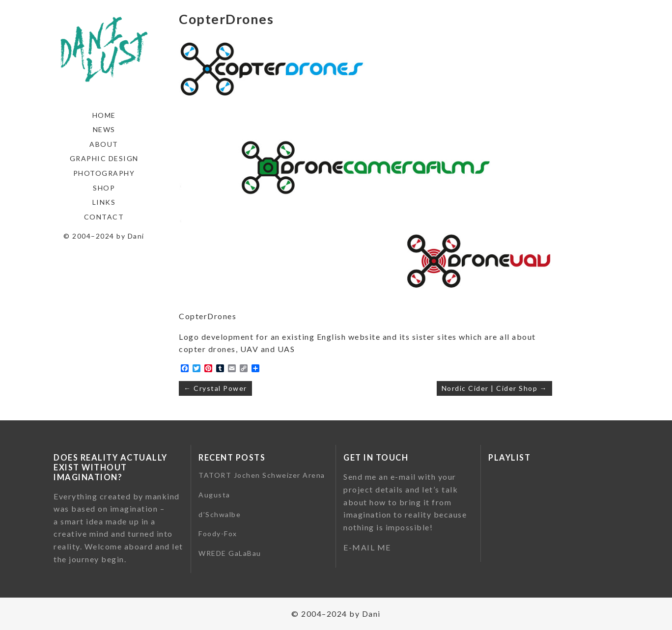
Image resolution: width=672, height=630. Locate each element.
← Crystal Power (215, 388)
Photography (104, 173)
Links (104, 202)
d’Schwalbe (220, 514)
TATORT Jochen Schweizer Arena (262, 475)
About (104, 144)
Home (104, 115)
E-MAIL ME (367, 547)
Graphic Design (104, 158)
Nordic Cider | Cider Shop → (495, 388)
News (104, 129)
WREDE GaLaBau (230, 553)
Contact (104, 217)
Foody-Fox (218, 534)
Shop (104, 188)
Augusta (214, 495)
